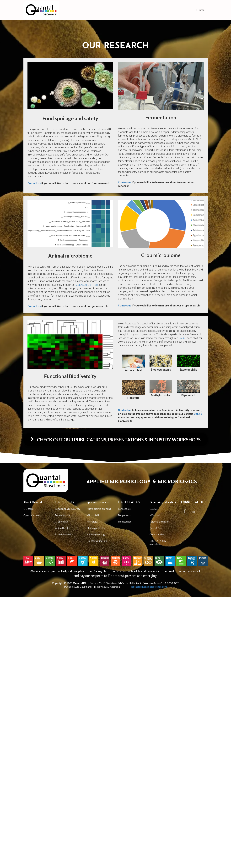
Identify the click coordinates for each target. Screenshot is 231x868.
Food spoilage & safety (68, 509)
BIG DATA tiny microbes (158, 542)
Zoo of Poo (91, 285)
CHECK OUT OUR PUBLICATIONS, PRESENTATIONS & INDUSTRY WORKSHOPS (116, 440)
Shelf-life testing (96, 534)
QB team (28, 509)
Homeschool (125, 521)
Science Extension (159, 521)
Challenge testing (96, 528)
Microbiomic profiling (99, 509)
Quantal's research (34, 515)
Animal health (62, 528)
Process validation (97, 541)
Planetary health (64, 534)
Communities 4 (158, 534)
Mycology (92, 521)
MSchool (155, 515)
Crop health (61, 521)
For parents (124, 515)
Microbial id (93, 515)
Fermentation (62, 515)
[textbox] (70, 118)
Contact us (34, 183)
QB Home (199, 10)
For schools (124, 509)
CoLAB (80, 285)
